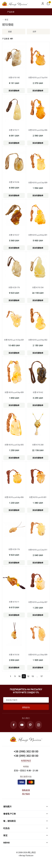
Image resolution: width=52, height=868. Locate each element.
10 (19, 676)
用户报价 (26, 794)
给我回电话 (26, 761)
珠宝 (7, 20)
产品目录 (8, 12)
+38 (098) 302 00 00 (26, 751)
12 (28, 676)
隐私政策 (26, 790)
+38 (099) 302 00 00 (26, 756)
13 (33, 676)
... (37, 676)
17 (42, 676)
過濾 (8, 32)
